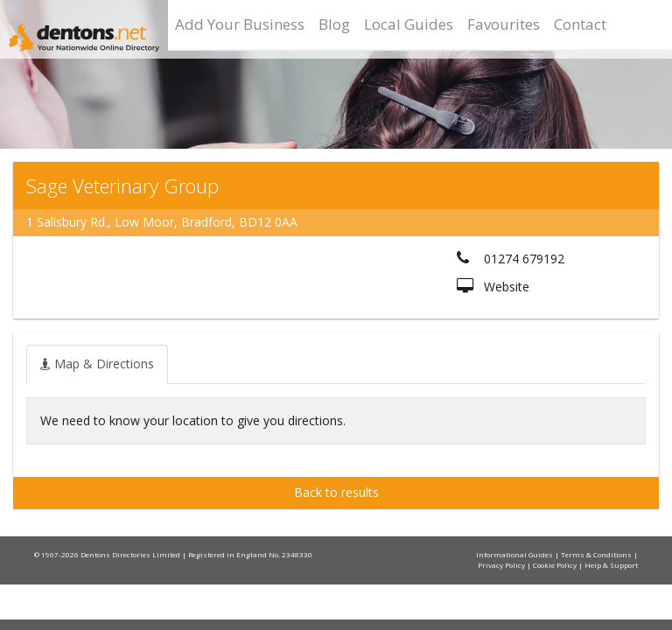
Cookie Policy (556, 565)
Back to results (336, 492)
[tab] (97, 364)
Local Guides (409, 24)
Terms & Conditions (597, 554)
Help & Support (611, 565)
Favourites (504, 24)
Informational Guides (515, 554)
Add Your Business (240, 24)
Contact (580, 24)
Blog (334, 24)
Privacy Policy (502, 565)
